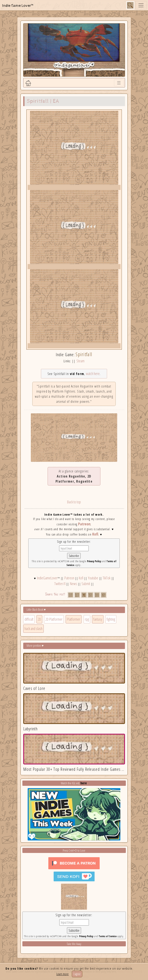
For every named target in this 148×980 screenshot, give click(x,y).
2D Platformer (54, 619)
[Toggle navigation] (141, 5)
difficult (29, 619)
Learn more (62, 974)
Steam (80, 361)
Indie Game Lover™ (18, 6)
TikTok (107, 578)
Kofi (95, 534)
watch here (93, 374)
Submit (86, 584)
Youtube (93, 578)
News (73, 584)
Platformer (74, 619)
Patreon (84, 524)
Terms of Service (108, 936)
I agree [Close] (77, 974)
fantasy (98, 619)
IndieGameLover (47, 578)
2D (39, 619)
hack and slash (33, 628)
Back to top (74, 502)
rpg (87, 619)
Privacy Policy (94, 561)
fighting (111, 619)
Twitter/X (60, 584)
